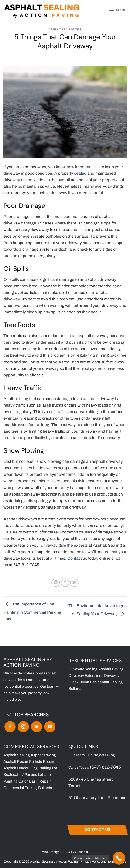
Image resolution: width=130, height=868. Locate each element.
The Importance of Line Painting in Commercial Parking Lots (32, 612)
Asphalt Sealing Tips (65, 30)
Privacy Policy (90, 862)
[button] (118, 10)
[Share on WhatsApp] (56, 583)
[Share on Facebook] (65, 583)
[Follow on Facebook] (10, 727)
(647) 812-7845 (105, 767)
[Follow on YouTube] (50, 727)
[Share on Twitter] (74, 583)
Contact (75, 558)
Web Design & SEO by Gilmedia (65, 852)
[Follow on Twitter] (37, 727)
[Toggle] (9, 715)
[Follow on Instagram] (23, 727)
